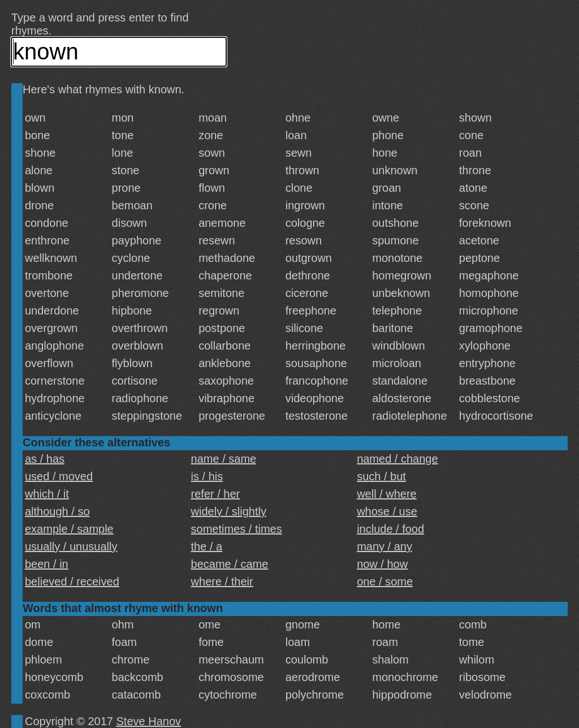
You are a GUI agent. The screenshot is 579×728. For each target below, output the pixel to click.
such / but (381, 476)
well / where (387, 494)
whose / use (387, 511)
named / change (397, 459)
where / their (222, 581)
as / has (45, 459)
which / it (47, 494)
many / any (384, 546)
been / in (47, 564)
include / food (390, 529)
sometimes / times (237, 529)
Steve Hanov (149, 721)
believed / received (72, 581)
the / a (207, 546)
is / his (207, 476)
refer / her (216, 494)
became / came (230, 564)
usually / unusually (71, 546)
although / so (57, 511)
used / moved (59, 476)
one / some (385, 581)
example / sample (69, 529)
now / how (382, 564)
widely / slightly (229, 511)
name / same (224, 459)
